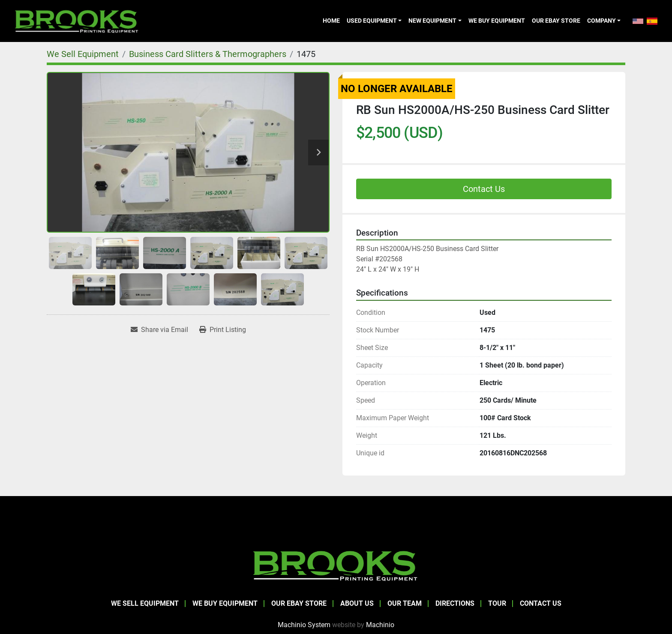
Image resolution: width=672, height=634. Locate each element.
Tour (497, 603)
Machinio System (304, 625)
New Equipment (432, 21)
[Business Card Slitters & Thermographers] (208, 54)
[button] (374, 21)
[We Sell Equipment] (83, 54)
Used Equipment (372, 21)
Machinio (380, 625)
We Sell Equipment (145, 603)
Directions (455, 603)
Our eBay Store (556, 21)
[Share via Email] (159, 330)
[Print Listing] (223, 330)
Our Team (405, 603)
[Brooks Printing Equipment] (336, 565)
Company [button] (601, 21)
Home (331, 21)
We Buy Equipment (497, 21)
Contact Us (484, 189)
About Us (357, 603)
